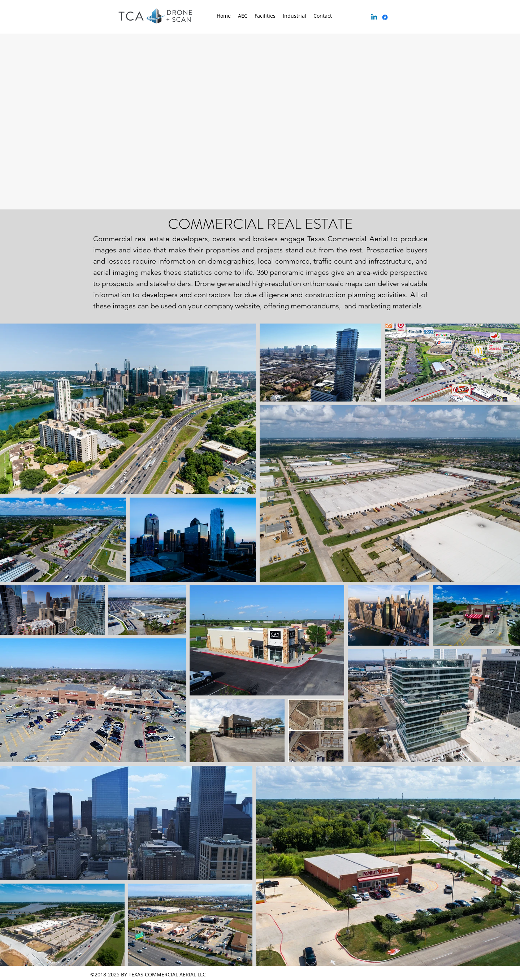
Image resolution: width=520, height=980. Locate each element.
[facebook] (385, 17)
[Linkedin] (374, 17)
